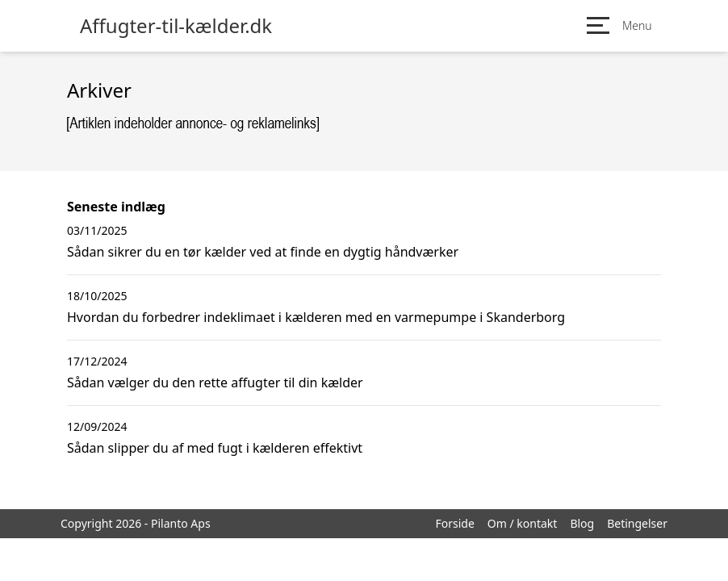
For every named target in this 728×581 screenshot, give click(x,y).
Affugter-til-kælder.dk (176, 26)
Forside (454, 523)
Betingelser (637, 523)
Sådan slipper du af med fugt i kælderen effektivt (215, 448)
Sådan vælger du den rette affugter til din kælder (215, 382)
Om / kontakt (523, 523)
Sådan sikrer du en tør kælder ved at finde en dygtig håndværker (263, 252)
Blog (582, 523)
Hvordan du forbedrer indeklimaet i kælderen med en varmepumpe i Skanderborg (316, 317)
